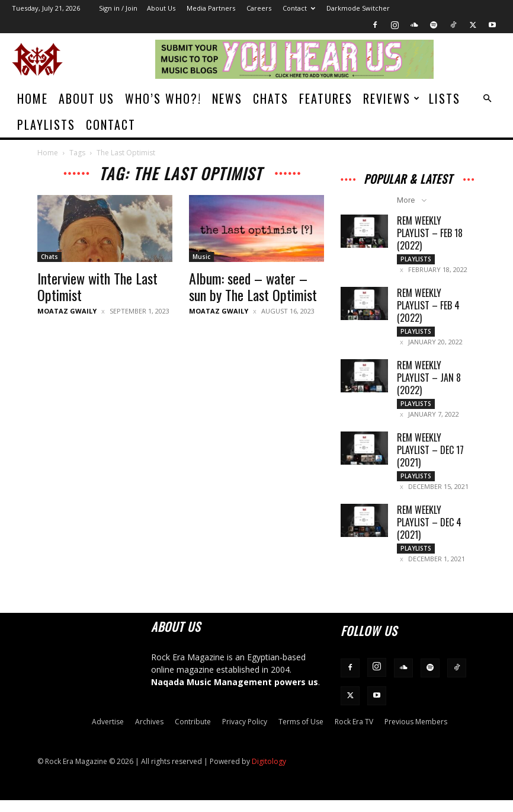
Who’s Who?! (163, 98)
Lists (445, 98)
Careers (259, 8)
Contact (299, 8)
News (227, 98)
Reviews (392, 98)
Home (33, 98)
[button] (487, 99)
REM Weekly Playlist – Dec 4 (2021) (429, 532)
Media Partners (211, 8)
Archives (149, 733)
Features (326, 98)
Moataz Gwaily (67, 311)
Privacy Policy (245, 733)
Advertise (108, 733)
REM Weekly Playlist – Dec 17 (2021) (430, 457)
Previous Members (416, 733)
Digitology (269, 773)
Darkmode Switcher (358, 8)
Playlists (46, 124)
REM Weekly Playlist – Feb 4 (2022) (428, 308)
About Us (161, 8)
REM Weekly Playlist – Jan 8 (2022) (429, 382)
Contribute (193, 733)
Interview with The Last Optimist (97, 286)
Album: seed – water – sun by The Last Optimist (253, 286)
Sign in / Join (118, 8)
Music (201, 257)
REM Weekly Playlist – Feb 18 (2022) (430, 233)
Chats (271, 98)
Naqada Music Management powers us (235, 694)
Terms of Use (301, 733)
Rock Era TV (354, 733)
